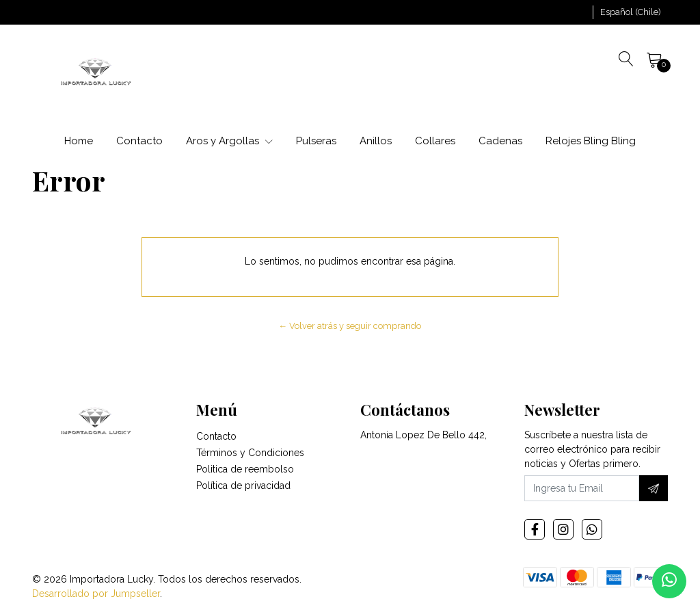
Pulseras (316, 141)
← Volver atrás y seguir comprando (350, 326)
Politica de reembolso (245, 469)
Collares (435, 141)
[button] (631, 12)
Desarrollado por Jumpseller (96, 594)
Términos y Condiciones (250, 453)
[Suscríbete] (654, 488)
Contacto (139, 141)
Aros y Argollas (229, 141)
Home (79, 141)
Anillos (376, 141)
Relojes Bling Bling (591, 141)
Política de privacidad (243, 485)
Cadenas (500, 141)
